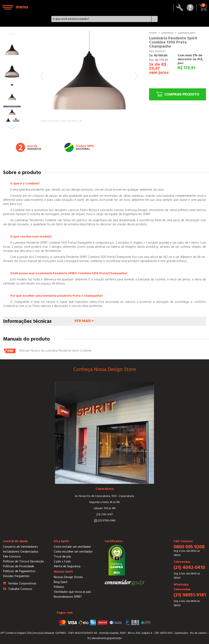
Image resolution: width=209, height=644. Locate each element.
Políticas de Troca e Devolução (24, 561)
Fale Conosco (12, 557)
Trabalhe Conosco (20, 589)
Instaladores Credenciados (21, 552)
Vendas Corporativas (22, 583)
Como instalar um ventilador (72, 547)
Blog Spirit (61, 582)
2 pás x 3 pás (62, 561)
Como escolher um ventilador (73, 552)
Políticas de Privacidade (19, 566)
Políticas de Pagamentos (19, 571)
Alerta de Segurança (67, 566)
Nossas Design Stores (68, 577)
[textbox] (101, 19)
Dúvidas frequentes (16, 576)
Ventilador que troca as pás (72, 592)
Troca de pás (62, 557)
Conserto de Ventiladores (20, 547)
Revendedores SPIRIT (68, 597)
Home (153, 33)
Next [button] (137, 76)
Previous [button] (42, 76)
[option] (89, 80)
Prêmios (59, 587)
